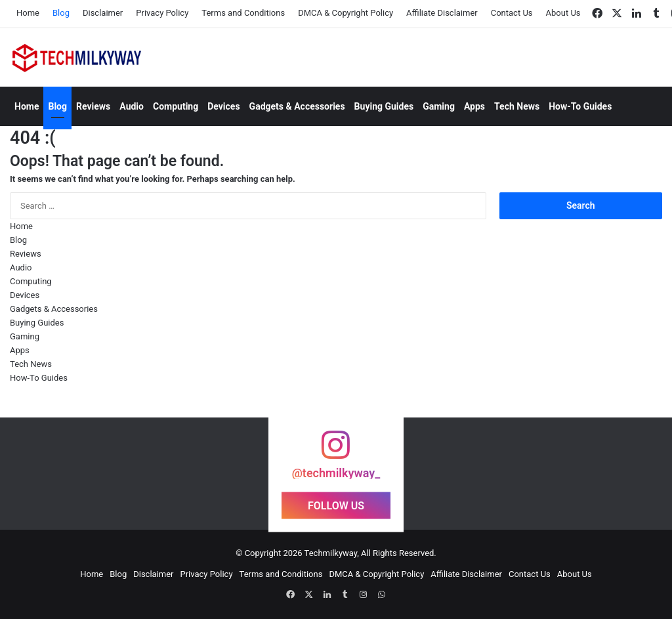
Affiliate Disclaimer (442, 13)
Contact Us (512, 13)
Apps (474, 106)
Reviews (93, 106)
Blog (61, 13)
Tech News (517, 106)
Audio (132, 106)
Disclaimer (103, 13)
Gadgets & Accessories (297, 106)
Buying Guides (384, 106)
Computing (176, 106)
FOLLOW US (336, 506)
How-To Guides (580, 106)
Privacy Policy (162, 13)
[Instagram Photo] (56, 474)
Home (28, 13)
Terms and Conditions (243, 13)
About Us (563, 13)
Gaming (439, 106)
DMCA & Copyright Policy (346, 13)
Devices (223, 106)
